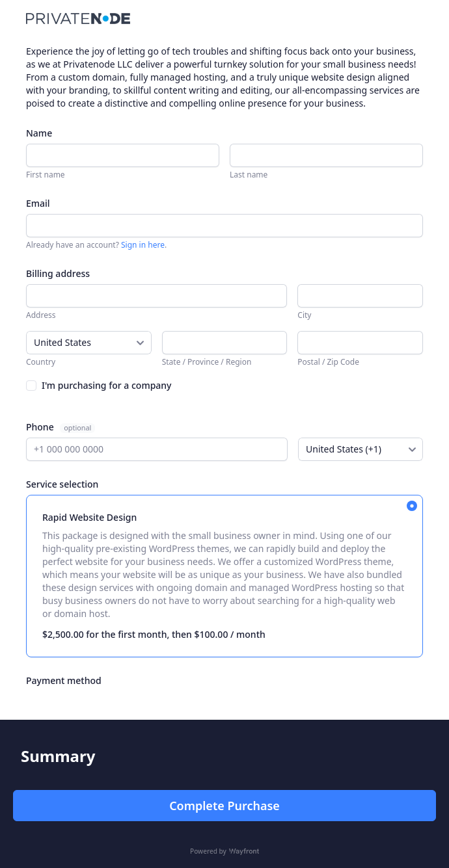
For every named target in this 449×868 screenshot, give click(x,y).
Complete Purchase (224, 806)
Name (39, 133)
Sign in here (143, 245)
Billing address (58, 273)
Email (38, 203)
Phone (41, 427)
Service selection (62, 484)
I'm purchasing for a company (107, 385)
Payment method (64, 680)
